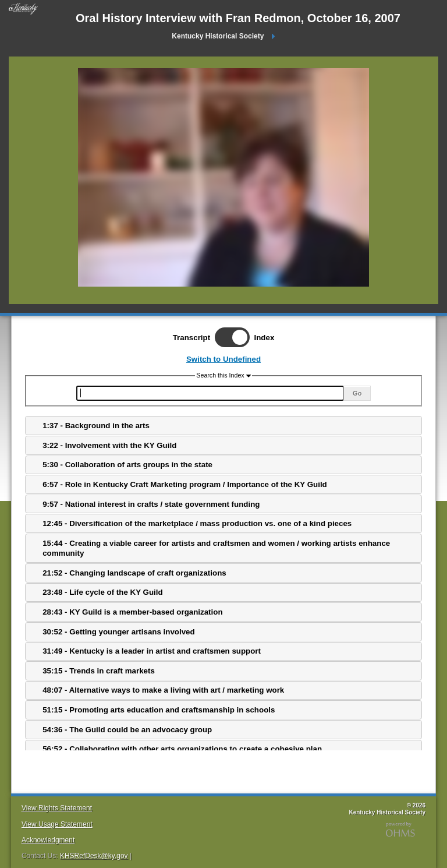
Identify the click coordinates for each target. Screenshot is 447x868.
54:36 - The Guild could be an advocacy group (127, 730)
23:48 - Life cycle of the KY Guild (102, 592)
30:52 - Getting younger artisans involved (118, 632)
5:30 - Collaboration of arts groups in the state (127, 465)
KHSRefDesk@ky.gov (94, 856)
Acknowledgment (48, 840)
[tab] (223, 426)
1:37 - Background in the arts (96, 426)
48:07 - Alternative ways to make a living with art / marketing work (163, 690)
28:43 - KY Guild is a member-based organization (132, 612)
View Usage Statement (57, 824)
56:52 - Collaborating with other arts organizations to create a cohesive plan (182, 749)
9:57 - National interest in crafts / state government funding (151, 504)
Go (357, 393)
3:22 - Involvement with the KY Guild (109, 445)
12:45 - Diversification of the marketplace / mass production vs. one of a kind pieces (197, 523)
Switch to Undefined (223, 359)
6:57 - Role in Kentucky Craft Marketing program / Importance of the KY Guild (185, 484)
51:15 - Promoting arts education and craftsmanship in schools (159, 710)
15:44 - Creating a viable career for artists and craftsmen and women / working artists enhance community (216, 548)
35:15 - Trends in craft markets (99, 671)
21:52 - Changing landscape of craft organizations (134, 573)
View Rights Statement (57, 808)
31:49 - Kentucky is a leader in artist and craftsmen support (152, 651)
